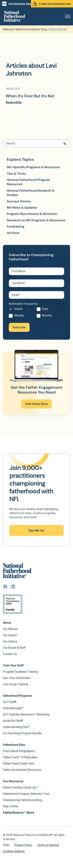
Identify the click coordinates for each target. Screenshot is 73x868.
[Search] (36, 143)
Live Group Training (15, 684)
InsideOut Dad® (13, 721)
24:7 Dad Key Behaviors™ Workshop (26, 714)
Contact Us (10, 654)
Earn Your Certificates (17, 678)
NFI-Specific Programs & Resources (33, 167)
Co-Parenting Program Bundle (22, 733)
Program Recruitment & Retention (32, 214)
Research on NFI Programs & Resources (36, 220)
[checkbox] (36, 313)
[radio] (23, 310)
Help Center (11, 806)
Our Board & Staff (14, 648)
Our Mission (10, 629)
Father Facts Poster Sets (19, 763)
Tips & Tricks (16, 174)
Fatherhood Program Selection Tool (26, 794)
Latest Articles (58, 29)
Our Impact (10, 635)
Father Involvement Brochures (22, 770)
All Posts (13, 233)
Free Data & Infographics (19, 751)
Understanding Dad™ (16, 727)
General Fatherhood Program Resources (28, 182)
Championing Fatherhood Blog (22, 800)
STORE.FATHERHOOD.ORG (52, 4)
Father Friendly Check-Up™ (20, 787)
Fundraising (16, 226)
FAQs (6, 845)
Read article (14, 102)
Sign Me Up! (37, 530)
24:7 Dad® (10, 702)
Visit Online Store (36, 404)
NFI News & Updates (22, 208)
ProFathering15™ (13, 708)
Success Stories (19, 201)
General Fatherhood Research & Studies (31, 193)
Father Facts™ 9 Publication (20, 757)
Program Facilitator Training (20, 672)
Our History (10, 641)
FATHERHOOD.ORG (17, 4)
